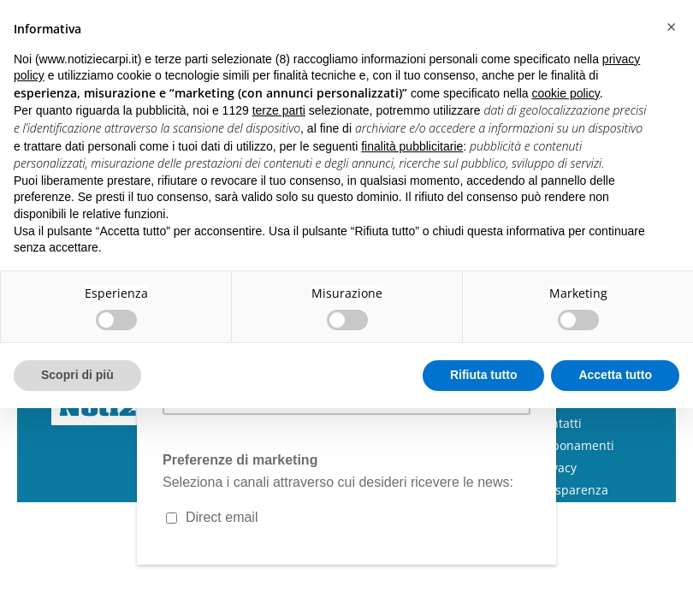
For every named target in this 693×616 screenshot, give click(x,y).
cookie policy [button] (566, 93)
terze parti (279, 110)
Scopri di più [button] (77, 375)
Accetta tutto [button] (615, 375)
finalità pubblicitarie (412, 146)
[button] (671, 27)
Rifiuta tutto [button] (484, 375)
